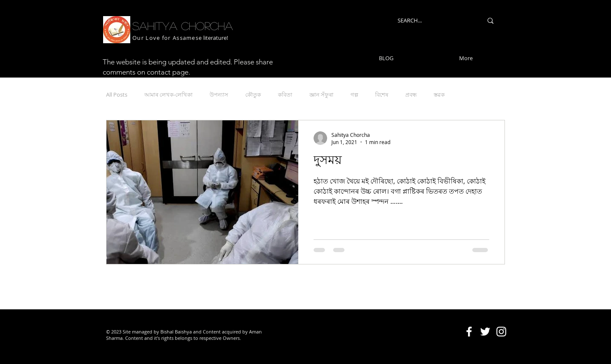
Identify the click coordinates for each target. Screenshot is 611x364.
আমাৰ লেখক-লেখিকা (168, 94)
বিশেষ (382, 94)
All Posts (117, 94)
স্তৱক (439, 94)
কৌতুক (253, 94)
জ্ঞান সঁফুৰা (321, 94)
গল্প (354, 94)
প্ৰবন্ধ (411, 94)
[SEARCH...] (434, 21)
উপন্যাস (219, 94)
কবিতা (285, 94)
